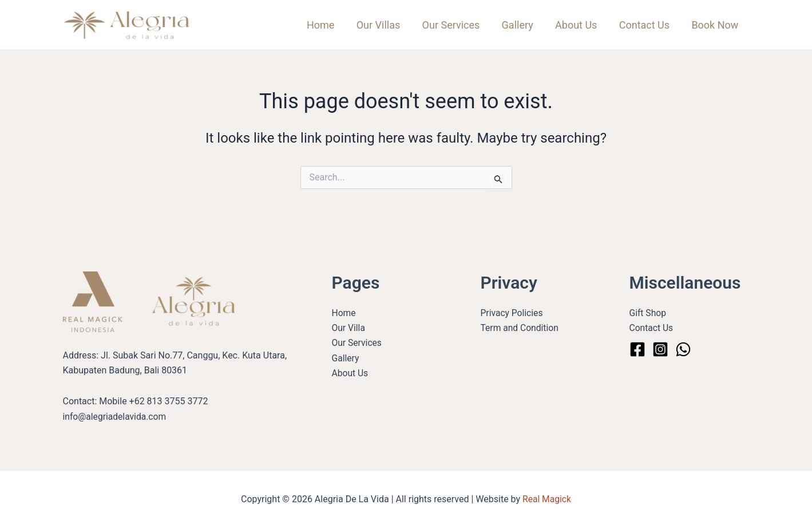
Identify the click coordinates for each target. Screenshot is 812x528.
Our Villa (349, 328)
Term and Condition (521, 328)
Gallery (522, 25)
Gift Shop (648, 313)
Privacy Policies (513, 313)
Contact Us (646, 25)
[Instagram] (660, 349)
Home (329, 25)
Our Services (457, 25)
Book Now (716, 25)
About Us (579, 25)
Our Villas (385, 25)
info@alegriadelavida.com (116, 417)
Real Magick (547, 499)
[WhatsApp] (683, 349)
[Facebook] (637, 349)
